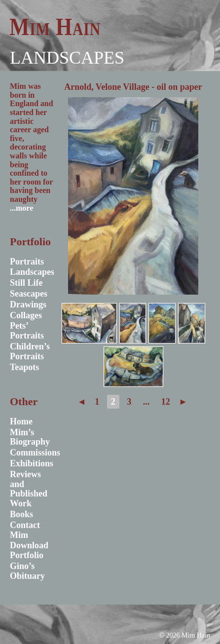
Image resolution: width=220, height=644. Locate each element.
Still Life (26, 283)
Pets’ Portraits (27, 331)
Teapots (24, 367)
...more (21, 208)
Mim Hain (55, 27)
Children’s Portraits (30, 351)
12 (166, 402)
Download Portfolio (29, 550)
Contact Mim (25, 530)
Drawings (28, 304)
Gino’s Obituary (27, 571)
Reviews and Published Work (29, 489)
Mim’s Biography (30, 437)
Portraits (27, 262)
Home (21, 421)
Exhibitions (32, 463)
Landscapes (67, 58)
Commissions (35, 453)
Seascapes (29, 294)
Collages (26, 315)
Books (21, 514)
